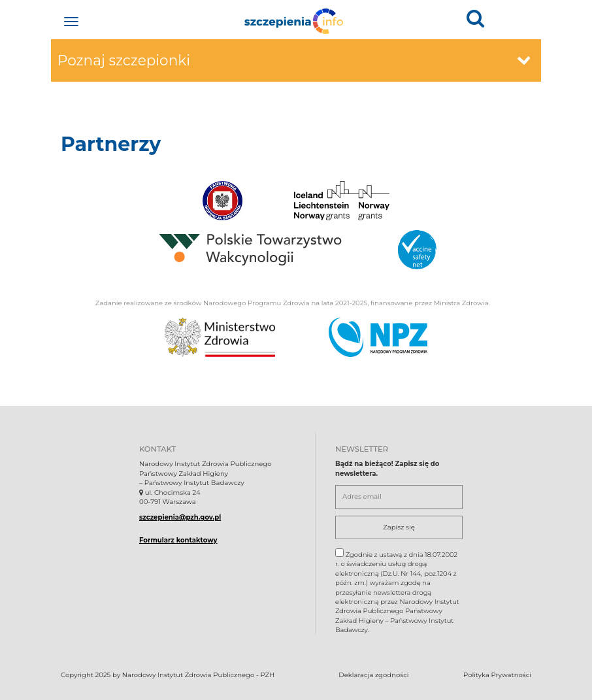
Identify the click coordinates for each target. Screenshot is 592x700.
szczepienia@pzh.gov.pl (180, 517)
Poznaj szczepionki (294, 60)
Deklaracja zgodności (373, 675)
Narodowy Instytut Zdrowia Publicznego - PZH (198, 675)
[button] (475, 18)
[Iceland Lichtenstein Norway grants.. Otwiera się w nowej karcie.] (342, 201)
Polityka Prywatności (497, 675)
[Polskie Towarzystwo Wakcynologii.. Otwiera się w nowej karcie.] (250, 250)
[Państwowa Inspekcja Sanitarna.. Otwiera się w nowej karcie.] (222, 201)
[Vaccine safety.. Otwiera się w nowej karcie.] (417, 250)
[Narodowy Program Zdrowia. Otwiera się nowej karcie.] (378, 337)
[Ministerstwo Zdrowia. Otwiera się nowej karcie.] (220, 337)
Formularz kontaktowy (178, 540)
